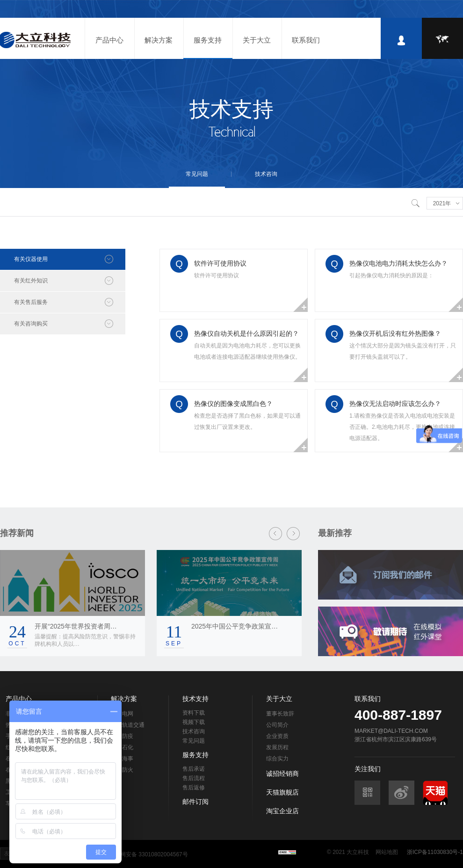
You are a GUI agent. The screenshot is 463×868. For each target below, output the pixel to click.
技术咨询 (266, 174)
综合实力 (277, 759)
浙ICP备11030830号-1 (435, 852)
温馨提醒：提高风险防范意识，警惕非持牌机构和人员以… (85, 640)
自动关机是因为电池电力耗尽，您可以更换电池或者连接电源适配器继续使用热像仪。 (247, 351)
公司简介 (277, 725)
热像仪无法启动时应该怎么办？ (395, 404)
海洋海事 (122, 759)
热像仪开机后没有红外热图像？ (395, 333)
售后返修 (194, 788)
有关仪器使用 (31, 259)
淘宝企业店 (282, 811)
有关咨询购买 (31, 324)
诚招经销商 (282, 774)
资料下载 (194, 713)
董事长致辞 (280, 714)
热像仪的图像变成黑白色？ (233, 404)
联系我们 (306, 40)
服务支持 (208, 40)
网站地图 (387, 852)
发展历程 (277, 747)
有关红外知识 (31, 281)
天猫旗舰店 (282, 792)
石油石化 (122, 747)
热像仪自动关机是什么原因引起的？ (246, 333)
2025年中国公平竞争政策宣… (235, 626)
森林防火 (122, 770)
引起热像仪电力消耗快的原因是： (391, 275)
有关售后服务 (31, 302)
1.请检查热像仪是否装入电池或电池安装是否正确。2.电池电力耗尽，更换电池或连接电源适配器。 (402, 427)
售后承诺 (194, 769)
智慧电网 (122, 714)
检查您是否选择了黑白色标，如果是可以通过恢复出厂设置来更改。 (247, 421)
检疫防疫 (122, 736)
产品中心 (109, 40)
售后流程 (194, 778)
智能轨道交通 (128, 725)
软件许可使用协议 (220, 263)
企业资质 (277, 736)
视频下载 (194, 722)
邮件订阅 (195, 802)
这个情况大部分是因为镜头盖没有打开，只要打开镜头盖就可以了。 (403, 351)
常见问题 (197, 174)
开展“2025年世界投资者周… (76, 626)
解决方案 (159, 40)
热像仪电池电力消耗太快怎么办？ (398, 263)
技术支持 (195, 699)
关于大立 (257, 40)
